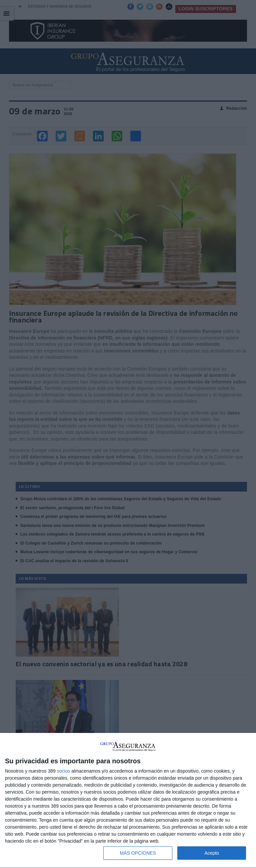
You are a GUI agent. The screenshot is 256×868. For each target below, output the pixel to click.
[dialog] (128, 801)
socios (64, 771)
